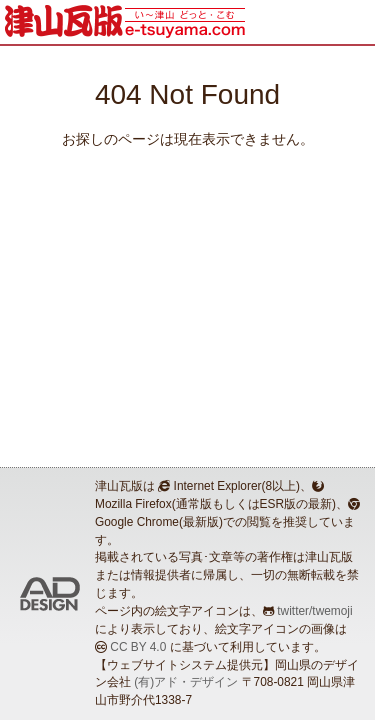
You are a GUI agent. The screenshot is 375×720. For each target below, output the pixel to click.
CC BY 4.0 (138, 647)
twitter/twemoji (314, 611)
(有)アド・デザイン (186, 682)
